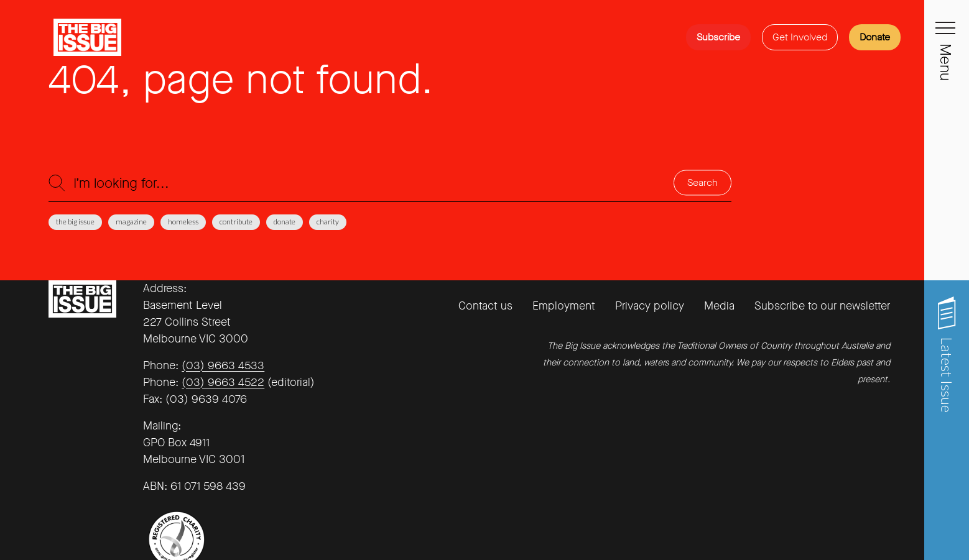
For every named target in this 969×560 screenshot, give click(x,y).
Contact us (485, 306)
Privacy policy (650, 306)
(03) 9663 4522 (223, 382)
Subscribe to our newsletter (822, 306)
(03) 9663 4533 (223, 365)
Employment (564, 306)
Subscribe (718, 37)
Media (719, 306)
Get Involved (800, 37)
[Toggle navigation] (947, 35)
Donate (875, 37)
